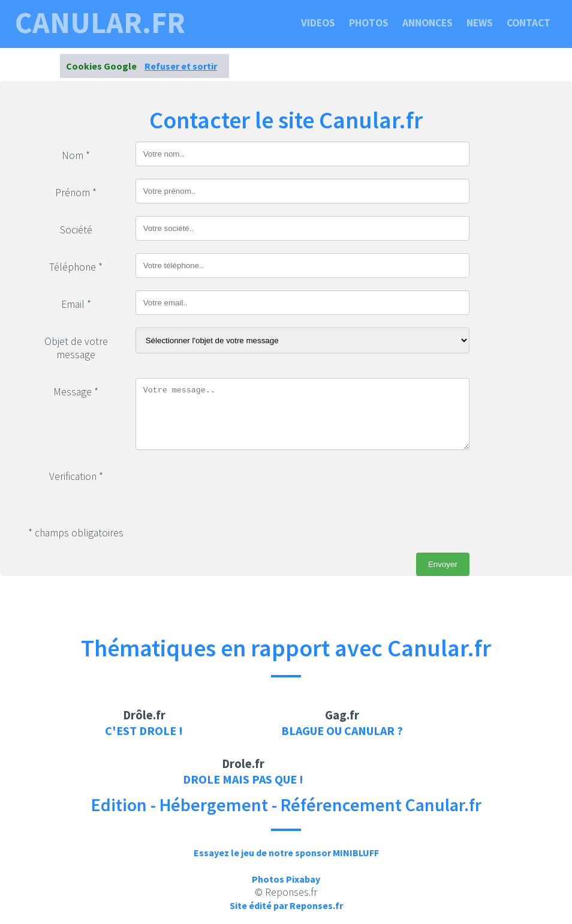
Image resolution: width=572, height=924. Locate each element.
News (480, 23)
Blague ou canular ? (342, 730)
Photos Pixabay (286, 879)
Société (76, 230)
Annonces (428, 23)
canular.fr (100, 23)
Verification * (76, 476)
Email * (76, 304)
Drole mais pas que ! (243, 779)
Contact (529, 23)
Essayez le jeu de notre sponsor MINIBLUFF (286, 853)
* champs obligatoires (76, 533)
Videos (318, 23)
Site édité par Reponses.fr (286, 905)
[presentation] (227, 486)
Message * (76, 392)
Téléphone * (76, 267)
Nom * (76, 155)
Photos (369, 23)
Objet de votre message (76, 348)
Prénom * (76, 193)
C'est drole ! (144, 730)
